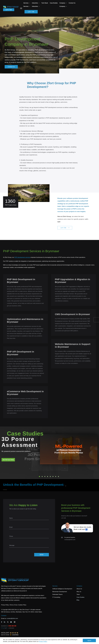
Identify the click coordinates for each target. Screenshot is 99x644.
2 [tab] (42, 477)
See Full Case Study (8, 460)
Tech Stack (45, 3)
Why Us (79, 592)
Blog (78, 600)
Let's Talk (9, 10)
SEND (42, 555)
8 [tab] (58, 477)
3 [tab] (45, 477)
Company (63, 3)
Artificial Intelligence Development (62, 589)
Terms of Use (13, 605)
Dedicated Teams (58, 594)
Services (55, 586)
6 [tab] (53, 477)
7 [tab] (56, 477)
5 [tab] (50, 477)
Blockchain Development (60, 592)
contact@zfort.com (70, 540)
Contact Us (72, 3)
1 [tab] (39, 477)
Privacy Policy (43, 641)
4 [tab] (48, 477)
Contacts (4, 616)
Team (78, 594)
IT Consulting (56, 597)
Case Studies (54, 3)
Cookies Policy (22, 605)
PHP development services (22, 257)
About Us (79, 589)
